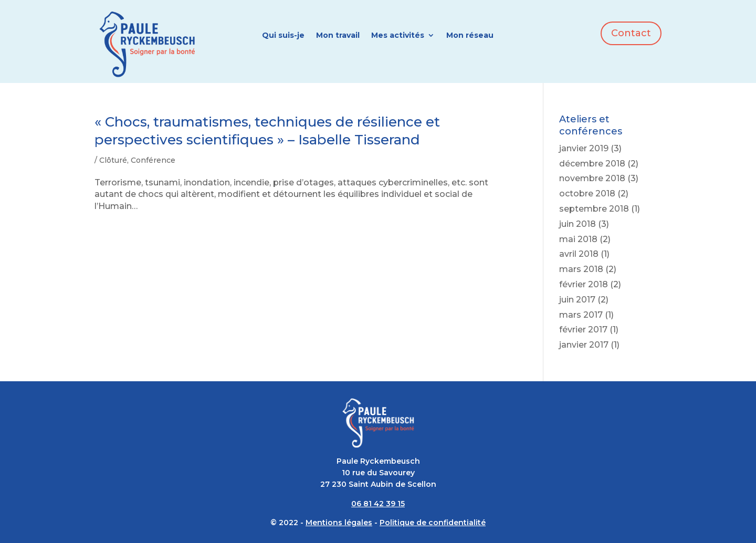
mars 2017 (581, 315)
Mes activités (398, 36)
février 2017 (583, 330)
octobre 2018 (587, 194)
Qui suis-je (283, 36)
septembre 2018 (594, 209)
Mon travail (338, 36)
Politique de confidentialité (433, 523)
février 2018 (584, 284)
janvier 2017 (584, 345)
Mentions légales (339, 523)
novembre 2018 (592, 178)
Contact (631, 33)
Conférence (153, 160)
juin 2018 (577, 224)
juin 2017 (577, 300)
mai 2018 (578, 239)
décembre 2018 (592, 164)
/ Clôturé (111, 160)
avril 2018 (579, 254)
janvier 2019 (584, 148)
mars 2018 (581, 269)
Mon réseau (470, 36)
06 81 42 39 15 (378, 504)
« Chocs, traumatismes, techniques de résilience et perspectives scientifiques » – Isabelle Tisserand (267, 131)
